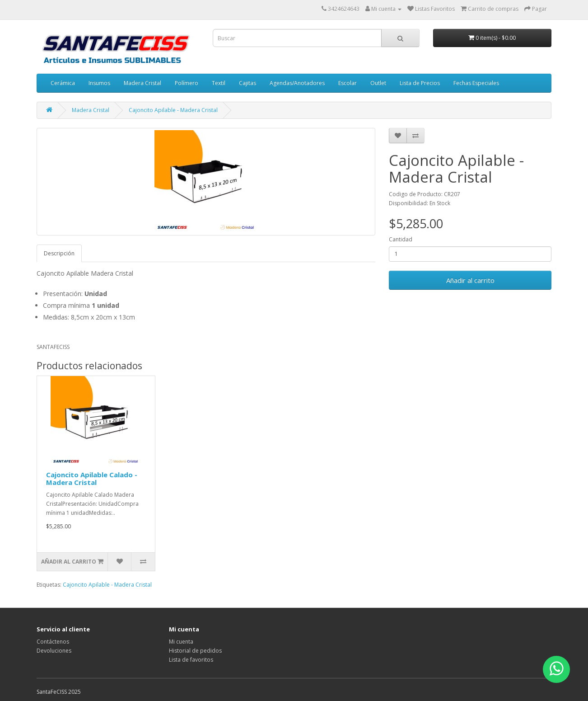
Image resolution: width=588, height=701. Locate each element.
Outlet (378, 83)
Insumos (99, 83)
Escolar (348, 83)
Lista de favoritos (191, 660)
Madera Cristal (142, 83)
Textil (219, 83)
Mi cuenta (181, 642)
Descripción (59, 253)
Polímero (187, 83)
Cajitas (247, 83)
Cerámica (63, 83)
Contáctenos (53, 642)
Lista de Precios (420, 83)
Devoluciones (54, 651)
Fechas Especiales (476, 83)
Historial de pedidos (195, 651)
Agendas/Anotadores (297, 83)
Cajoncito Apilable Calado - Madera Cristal (92, 478)
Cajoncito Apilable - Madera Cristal (173, 110)
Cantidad (401, 239)
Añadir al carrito (470, 280)
